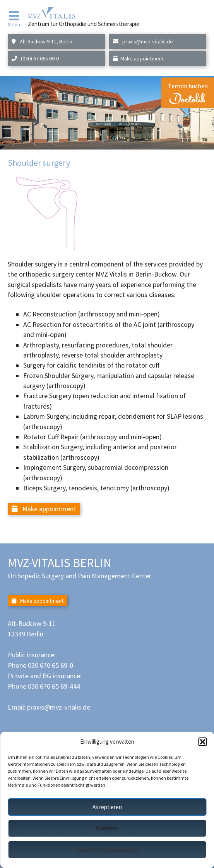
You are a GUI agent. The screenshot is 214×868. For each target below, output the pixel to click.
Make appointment (138, 58)
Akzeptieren (107, 807)
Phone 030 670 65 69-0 (40, 665)
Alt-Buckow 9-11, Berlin (42, 41)
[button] (202, 742)
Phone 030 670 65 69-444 (44, 686)
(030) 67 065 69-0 (35, 58)
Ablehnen (107, 828)
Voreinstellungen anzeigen (107, 850)
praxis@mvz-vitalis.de (143, 41)
